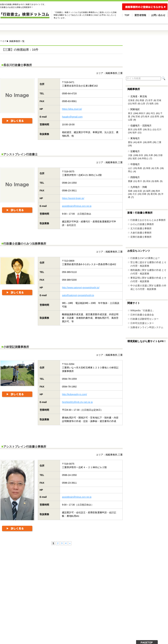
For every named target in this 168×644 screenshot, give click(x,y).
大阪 (130, 155)
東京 (130, 113)
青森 (142, 100)
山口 (130, 168)
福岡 (148, 191)
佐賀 (140, 191)
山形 (143, 104)
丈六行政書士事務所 (141, 228)
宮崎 (144, 194)
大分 (135, 194)
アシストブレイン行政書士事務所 (25, 447)
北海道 (131, 100)
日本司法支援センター (142, 323)
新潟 (130, 130)
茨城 (138, 117)
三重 (159, 142)
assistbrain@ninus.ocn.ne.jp (77, 206)
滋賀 (135, 159)
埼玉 (153, 113)
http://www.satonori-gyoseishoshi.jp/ (81, 288)
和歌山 (145, 159)
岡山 (130, 171)
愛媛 (130, 181)
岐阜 (140, 142)
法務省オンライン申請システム (147, 327)
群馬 (157, 117)
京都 (160, 155)
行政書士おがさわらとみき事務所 (148, 220)
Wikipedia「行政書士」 (143, 310)
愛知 (130, 142)
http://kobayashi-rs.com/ (75, 394)
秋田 (135, 104)
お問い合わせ (158, 15)
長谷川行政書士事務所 (18, 65)
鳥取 (148, 168)
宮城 (159, 100)
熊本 (158, 191)
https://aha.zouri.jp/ (72, 109)
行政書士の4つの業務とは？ (145, 258)
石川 (159, 130)
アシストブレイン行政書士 (20, 154)
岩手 (151, 100)
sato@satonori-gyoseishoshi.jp (78, 295)
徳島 (157, 181)
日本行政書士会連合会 (142, 315)
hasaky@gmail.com (72, 117)
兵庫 (151, 155)
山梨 (130, 120)
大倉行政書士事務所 (141, 233)
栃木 (147, 117)
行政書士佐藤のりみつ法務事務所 (25, 244)
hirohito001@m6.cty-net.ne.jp (77, 402)
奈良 (141, 155)
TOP (127, 15)
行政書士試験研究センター (144, 319)
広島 (157, 168)
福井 (135, 133)
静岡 (150, 142)
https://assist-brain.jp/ (73, 198)
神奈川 (142, 113)
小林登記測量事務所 (16, 347)
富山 (150, 130)
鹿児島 (154, 194)
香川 (140, 181)
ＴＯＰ (3, 41)
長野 (140, 130)
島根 (140, 168)
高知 (148, 181)
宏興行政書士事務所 (141, 237)
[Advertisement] (43, 577)
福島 (152, 104)
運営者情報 (140, 15)
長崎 (130, 191)
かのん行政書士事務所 (142, 224)
